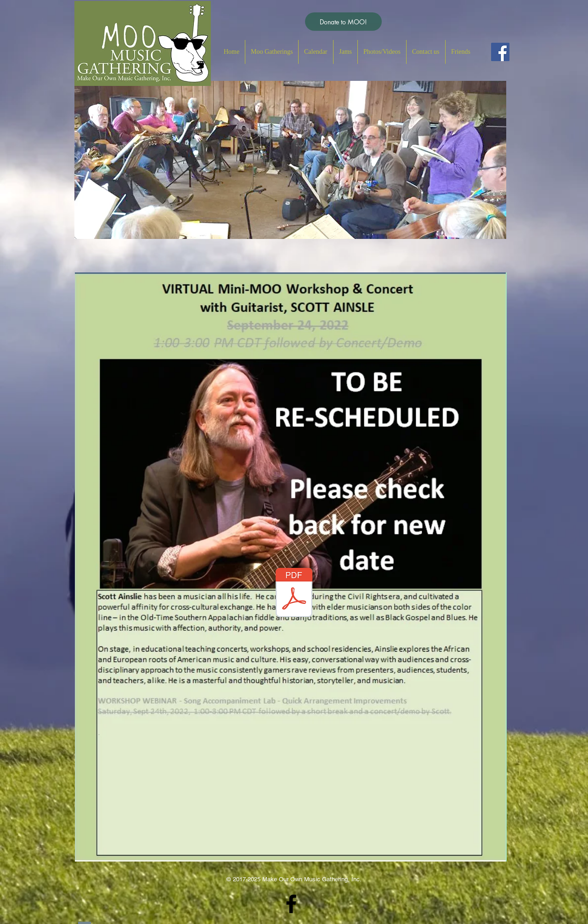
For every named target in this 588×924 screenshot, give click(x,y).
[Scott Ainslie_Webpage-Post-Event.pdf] (294, 594)
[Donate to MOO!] (343, 22)
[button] (272, 52)
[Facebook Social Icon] (500, 52)
